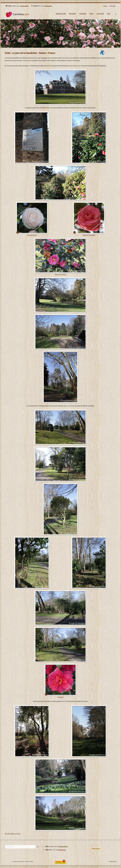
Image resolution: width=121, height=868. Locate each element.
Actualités (100, 14)
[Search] (116, 14)
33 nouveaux (48, 6)
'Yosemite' (60, 697)
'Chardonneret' (32, 235)
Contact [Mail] (104, 6)
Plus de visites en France (13, 834)
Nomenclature (61, 14)
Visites (91, 14)
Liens (109, 14)
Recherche (72, 14)
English (112, 6)
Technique (83, 14)
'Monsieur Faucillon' (89, 235)
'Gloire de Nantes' (61, 274)
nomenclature (25, 6)
